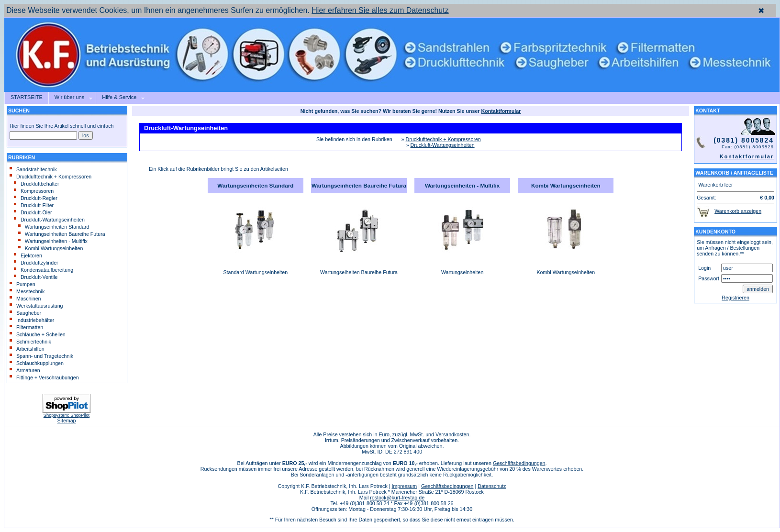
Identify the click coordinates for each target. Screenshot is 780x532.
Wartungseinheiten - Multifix (53, 241)
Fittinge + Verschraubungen (44, 377)
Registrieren (735, 298)
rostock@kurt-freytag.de (397, 498)
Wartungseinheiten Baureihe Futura (62, 234)
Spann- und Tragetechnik (41, 356)
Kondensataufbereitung (44, 270)
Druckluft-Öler (33, 212)
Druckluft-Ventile (36, 277)
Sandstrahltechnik (33, 169)
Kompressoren (34, 191)
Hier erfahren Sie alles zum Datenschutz (380, 10)
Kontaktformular (747, 156)
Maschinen (25, 299)
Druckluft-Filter (34, 205)
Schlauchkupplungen (37, 363)
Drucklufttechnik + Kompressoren (50, 177)
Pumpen (22, 284)
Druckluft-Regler (36, 198)
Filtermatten (26, 327)
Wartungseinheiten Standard (54, 227)
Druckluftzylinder (36, 263)
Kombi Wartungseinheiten (51, 248)
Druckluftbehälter (37, 184)
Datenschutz (492, 486)
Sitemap (66, 421)
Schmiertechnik (30, 342)
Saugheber (25, 313)
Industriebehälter (32, 320)
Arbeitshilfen (27, 349)
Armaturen (25, 370)
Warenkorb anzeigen (738, 211)
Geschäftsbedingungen (519, 463)
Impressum (404, 486)
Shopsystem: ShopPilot (67, 415)
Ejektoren (28, 255)
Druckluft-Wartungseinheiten (49, 220)
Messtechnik (27, 291)
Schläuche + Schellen (38, 334)
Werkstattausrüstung (36, 306)
